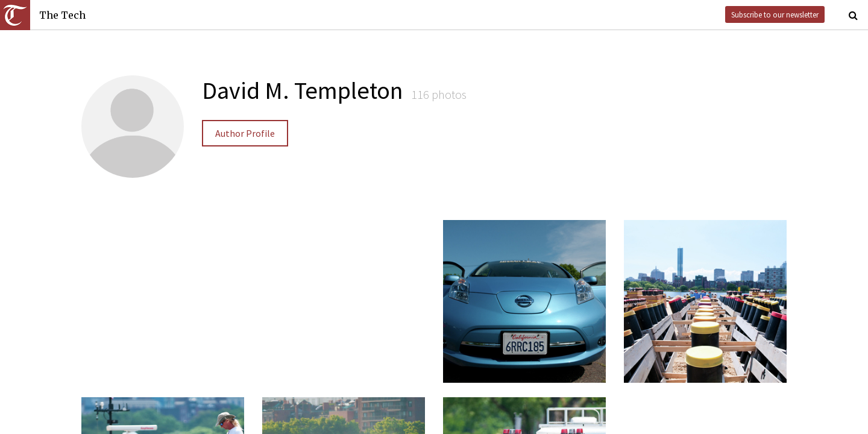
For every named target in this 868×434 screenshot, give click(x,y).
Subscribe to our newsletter (775, 14)
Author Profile (245, 133)
